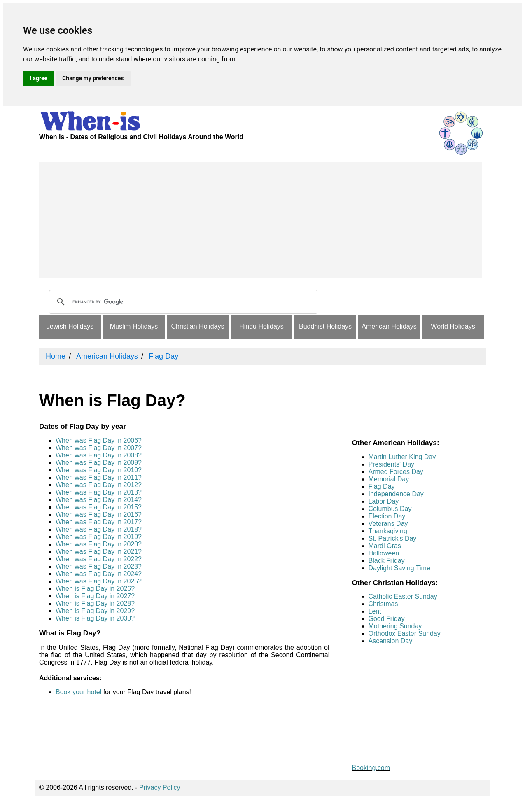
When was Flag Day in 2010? (99, 470)
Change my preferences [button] (93, 78)
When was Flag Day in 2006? (99, 440)
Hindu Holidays (261, 326)
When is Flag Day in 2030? (95, 618)
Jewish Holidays (70, 326)
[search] (182, 302)
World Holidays (453, 326)
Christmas (383, 604)
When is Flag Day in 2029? (95, 611)
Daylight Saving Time (399, 568)
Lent (375, 611)
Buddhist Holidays (325, 326)
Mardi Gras (385, 546)
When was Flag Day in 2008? (99, 455)
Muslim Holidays (134, 326)
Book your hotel (78, 692)
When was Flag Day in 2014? (99, 500)
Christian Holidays (198, 326)
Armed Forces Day (396, 472)
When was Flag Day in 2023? (99, 566)
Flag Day (382, 486)
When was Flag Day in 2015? (99, 507)
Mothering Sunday (395, 626)
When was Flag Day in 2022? (99, 559)
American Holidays (389, 326)
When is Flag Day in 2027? (95, 596)
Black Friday (387, 561)
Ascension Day (391, 641)
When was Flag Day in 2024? (99, 574)
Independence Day (396, 494)
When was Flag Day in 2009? (99, 463)
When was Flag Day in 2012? (99, 485)
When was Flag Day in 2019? (99, 537)
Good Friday (387, 619)
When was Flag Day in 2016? (99, 514)
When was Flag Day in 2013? (99, 492)
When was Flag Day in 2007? (99, 448)
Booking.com (371, 768)
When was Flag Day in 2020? (99, 544)
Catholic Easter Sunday (403, 596)
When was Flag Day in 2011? (99, 477)
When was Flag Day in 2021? (99, 552)
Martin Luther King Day (402, 457)
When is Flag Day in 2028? (95, 603)
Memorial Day (389, 479)
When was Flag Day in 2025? (99, 581)
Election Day (387, 516)
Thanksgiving (388, 531)
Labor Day (384, 501)
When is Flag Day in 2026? (95, 589)
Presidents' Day (392, 464)
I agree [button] (38, 78)
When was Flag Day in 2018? (99, 529)
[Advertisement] (260, 220)
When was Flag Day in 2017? (99, 522)
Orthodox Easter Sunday (405, 633)
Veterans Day (388, 524)
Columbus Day (390, 509)
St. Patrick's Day (393, 538)
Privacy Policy (160, 787)
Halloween (384, 553)
